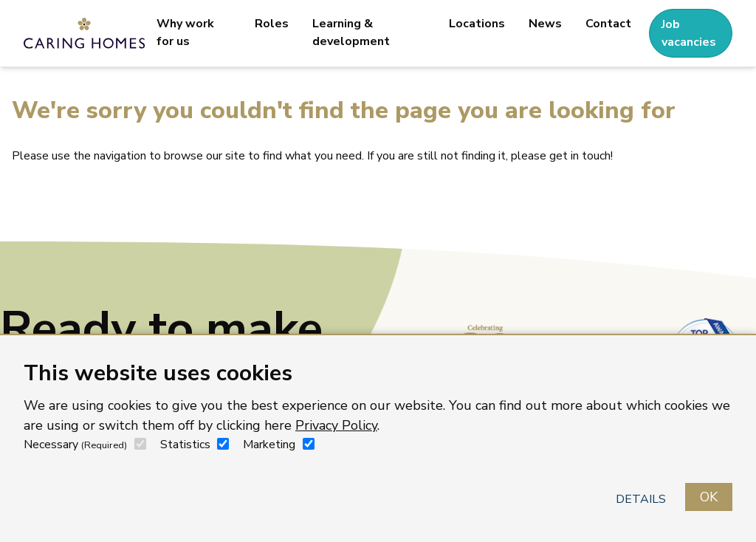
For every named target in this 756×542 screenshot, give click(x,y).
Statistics (185, 445)
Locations (477, 24)
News (545, 24)
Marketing (269, 445)
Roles (272, 24)
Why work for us (185, 32)
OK (709, 497)
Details (641, 499)
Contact (608, 24)
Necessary (75, 445)
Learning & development (351, 32)
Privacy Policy (336, 425)
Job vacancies (689, 33)
